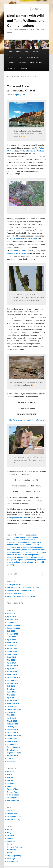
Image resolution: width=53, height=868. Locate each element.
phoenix (20, 557)
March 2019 (12, 651)
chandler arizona (14, 547)
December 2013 (14, 730)
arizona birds (36, 542)
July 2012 (11, 759)
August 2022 (12, 634)
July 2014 (11, 712)
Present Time (13, 789)
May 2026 (11, 614)
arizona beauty (24, 542)
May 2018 (11, 660)
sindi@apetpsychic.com (17, 518)
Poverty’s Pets (20, 250)
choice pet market (14, 550)
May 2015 (11, 695)
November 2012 (14, 747)
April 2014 (11, 718)
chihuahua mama (37, 547)
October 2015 (13, 689)
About (18, 52)
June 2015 (11, 692)
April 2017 (11, 669)
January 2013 (13, 744)
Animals (11, 772)
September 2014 (14, 709)
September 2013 (14, 735)
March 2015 (12, 701)
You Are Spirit (13, 801)
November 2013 (14, 733)
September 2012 (14, 753)
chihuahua (25, 547)
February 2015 (13, 704)
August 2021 (12, 648)
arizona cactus (13, 545)
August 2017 (12, 666)
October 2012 (13, 750)
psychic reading (30, 560)
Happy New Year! (14, 593)
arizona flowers (26, 545)
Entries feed (12, 814)
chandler (36, 545)
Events (10, 57)
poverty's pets (17, 560)
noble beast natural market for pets (26, 552)
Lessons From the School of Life (21, 591)
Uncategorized (13, 798)
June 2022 (11, 637)
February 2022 (13, 643)
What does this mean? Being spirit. (22, 596)
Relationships (13, 795)
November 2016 (14, 677)
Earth (9, 775)
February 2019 (13, 654)
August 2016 (12, 683)
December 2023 (14, 628)
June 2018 (11, 657)
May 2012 (11, 761)
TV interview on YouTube (33, 151)
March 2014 (12, 721)
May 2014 (11, 715)
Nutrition (22, 63)
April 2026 (11, 616)
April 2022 (11, 640)
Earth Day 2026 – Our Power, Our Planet (24, 588)
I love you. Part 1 (14, 585)
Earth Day (11, 777)
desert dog (26, 550)
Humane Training (34, 57)
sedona (17, 562)
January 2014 (13, 727)
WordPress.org (13, 819)
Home (10, 52)
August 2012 (12, 756)
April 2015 (11, 698)
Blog (26, 52)
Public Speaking (36, 63)
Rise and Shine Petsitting (18, 253)
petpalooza (11, 557)
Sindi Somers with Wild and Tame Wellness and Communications (26, 21)
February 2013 (13, 741)
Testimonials (23, 68)
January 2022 (13, 645)
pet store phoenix (32, 555)
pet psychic (19, 555)
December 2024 (14, 625)
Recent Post (19, 535)
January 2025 (13, 622)
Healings (20, 57)
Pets (9, 786)
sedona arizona (27, 562)
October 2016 (13, 680)
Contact (35, 52)
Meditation (12, 63)
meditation (36, 550)
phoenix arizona (30, 557)
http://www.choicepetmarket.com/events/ (27, 420)
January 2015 (13, 706)
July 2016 (11, 686)
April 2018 (11, 663)
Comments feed (14, 817)
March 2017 (12, 672)
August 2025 (12, 619)
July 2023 (11, 631)
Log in (10, 811)
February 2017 (13, 675)
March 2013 (12, 738)
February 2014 (13, 724)
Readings (11, 68)
